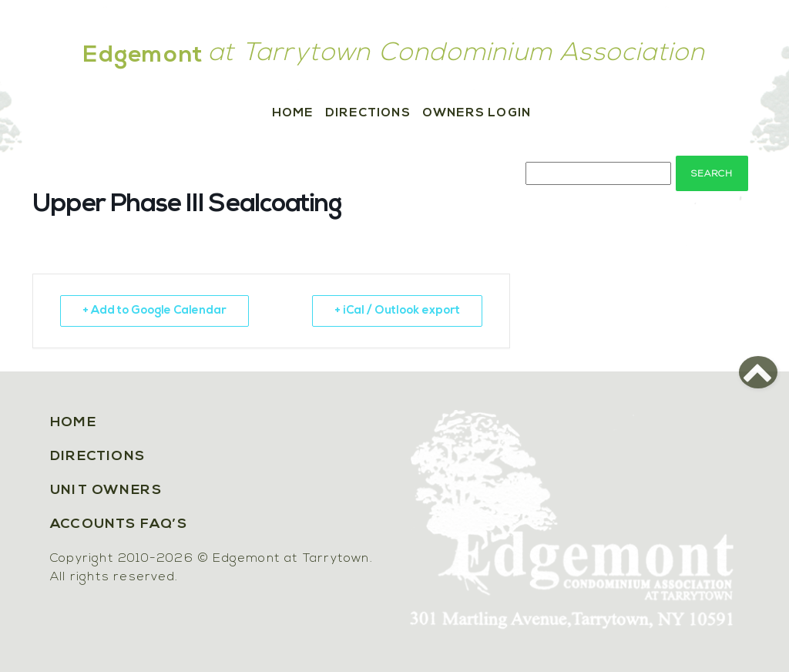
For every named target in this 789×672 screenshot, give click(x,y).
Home (293, 113)
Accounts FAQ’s (119, 524)
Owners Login (477, 113)
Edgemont (143, 56)
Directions (368, 113)
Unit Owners (106, 491)
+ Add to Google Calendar (154, 311)
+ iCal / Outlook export (397, 311)
